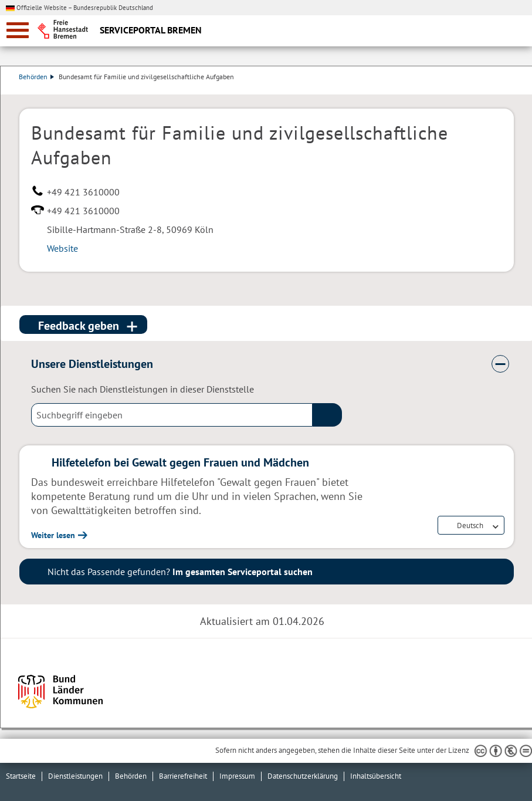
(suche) (327, 415)
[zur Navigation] (18, 30)
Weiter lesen (53, 535)
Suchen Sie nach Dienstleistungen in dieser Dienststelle (143, 389)
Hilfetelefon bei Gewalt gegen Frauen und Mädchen (180, 462)
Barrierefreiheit (183, 776)
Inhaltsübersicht (376, 776)
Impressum (237, 776)
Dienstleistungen (75, 776)
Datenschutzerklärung (303, 776)
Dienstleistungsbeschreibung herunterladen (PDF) (511, 89)
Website (62, 248)
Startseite (21, 776)
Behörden (37, 77)
